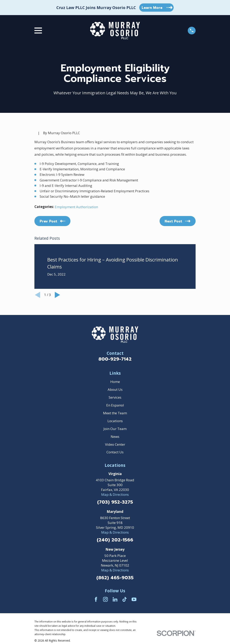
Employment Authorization (76, 207)
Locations (115, 421)
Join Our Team (115, 429)
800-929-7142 (115, 359)
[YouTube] (134, 599)
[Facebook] (96, 599)
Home (115, 382)
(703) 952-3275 (115, 502)
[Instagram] (105, 599)
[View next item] (57, 295)
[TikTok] (125, 599)
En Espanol (115, 405)
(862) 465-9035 (115, 578)
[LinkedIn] (115, 599)
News (115, 437)
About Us (115, 389)
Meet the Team (115, 413)
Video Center (115, 444)
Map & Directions (115, 494)
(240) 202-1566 (115, 540)
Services (115, 397)
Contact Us (115, 452)
